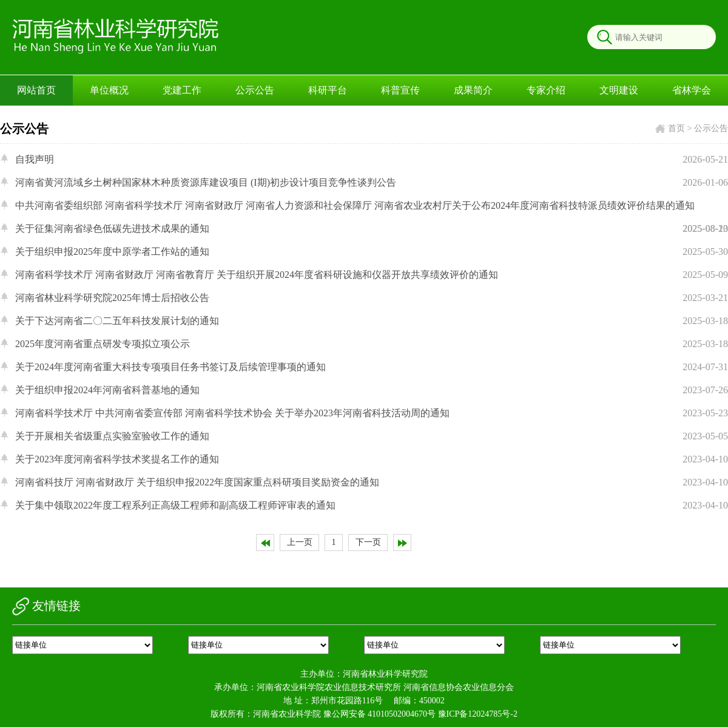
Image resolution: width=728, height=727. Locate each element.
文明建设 (619, 90)
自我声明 (372, 160)
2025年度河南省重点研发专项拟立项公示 (372, 344)
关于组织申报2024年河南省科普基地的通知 (372, 390)
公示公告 (255, 90)
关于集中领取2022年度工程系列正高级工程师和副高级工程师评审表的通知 (372, 506)
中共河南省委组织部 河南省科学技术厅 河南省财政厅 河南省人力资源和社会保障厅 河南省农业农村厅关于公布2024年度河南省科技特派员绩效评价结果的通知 (372, 220)
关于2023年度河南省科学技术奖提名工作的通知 (372, 459)
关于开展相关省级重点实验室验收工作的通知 (372, 436)
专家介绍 (546, 90)
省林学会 (692, 90)
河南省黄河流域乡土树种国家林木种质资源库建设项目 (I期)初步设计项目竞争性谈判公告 (372, 183)
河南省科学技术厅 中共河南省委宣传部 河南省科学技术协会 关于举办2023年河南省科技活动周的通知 (372, 413)
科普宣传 (400, 90)
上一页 (300, 542)
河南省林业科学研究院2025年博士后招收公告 (372, 298)
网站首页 (36, 90)
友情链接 (46, 606)
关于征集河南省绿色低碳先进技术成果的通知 (372, 229)
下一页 (368, 542)
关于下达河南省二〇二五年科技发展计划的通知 (372, 321)
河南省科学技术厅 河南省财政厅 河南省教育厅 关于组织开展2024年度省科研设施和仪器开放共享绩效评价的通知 (372, 275)
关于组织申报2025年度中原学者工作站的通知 (372, 252)
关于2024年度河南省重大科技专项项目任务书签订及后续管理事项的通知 (372, 367)
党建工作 (182, 90)
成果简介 (473, 90)
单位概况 (109, 90)
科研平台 (328, 90)
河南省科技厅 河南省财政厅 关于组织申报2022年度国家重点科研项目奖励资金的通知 (372, 482)
